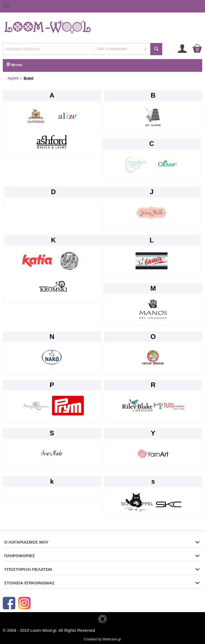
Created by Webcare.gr (102, 639)
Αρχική (13, 78)
